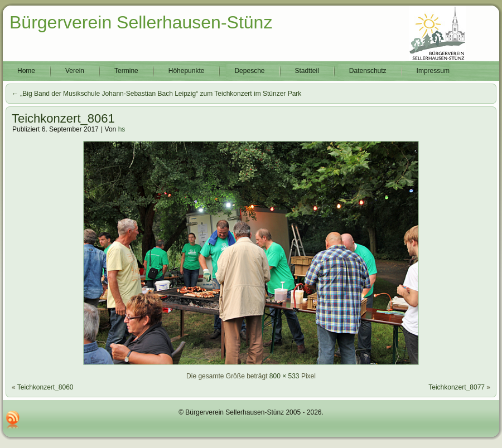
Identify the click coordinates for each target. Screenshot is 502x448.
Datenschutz (368, 71)
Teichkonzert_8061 (63, 118)
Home (26, 71)
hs (122, 129)
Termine (126, 71)
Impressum (433, 71)
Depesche (249, 71)
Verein (75, 71)
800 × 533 (284, 376)
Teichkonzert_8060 (45, 387)
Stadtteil (307, 71)
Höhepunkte (187, 71)
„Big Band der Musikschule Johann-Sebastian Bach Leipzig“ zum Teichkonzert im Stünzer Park (156, 94)
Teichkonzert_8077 (457, 387)
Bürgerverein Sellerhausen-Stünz (141, 22)
